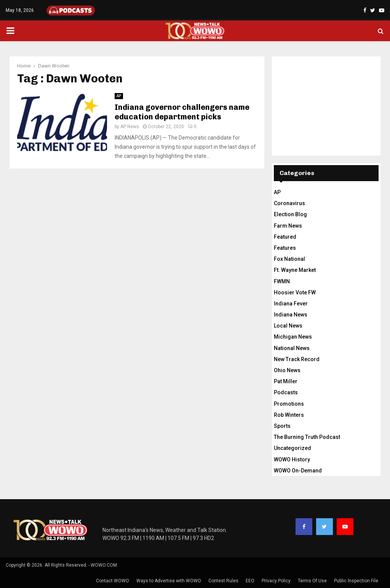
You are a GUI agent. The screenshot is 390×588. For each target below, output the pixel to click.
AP (119, 96)
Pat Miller (286, 381)
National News (292, 348)
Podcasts (286, 392)
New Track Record (297, 359)
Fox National (289, 259)
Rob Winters (289, 415)
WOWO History (292, 459)
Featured (285, 237)
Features (285, 248)
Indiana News (291, 315)
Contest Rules (223, 581)
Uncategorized (292, 448)
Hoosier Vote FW (295, 292)
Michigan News (293, 337)
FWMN (282, 281)
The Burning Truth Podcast (307, 437)
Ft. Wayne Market (295, 270)
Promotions (289, 404)
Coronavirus (289, 203)
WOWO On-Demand (298, 471)
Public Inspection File (356, 581)
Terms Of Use (312, 581)
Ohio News (287, 370)
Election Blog (290, 214)
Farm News (288, 226)
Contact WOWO (113, 581)
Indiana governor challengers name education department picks (182, 112)
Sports (282, 426)
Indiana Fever (291, 304)
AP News (130, 127)
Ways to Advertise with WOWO (169, 581)
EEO (250, 581)
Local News (288, 326)
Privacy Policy (276, 581)
